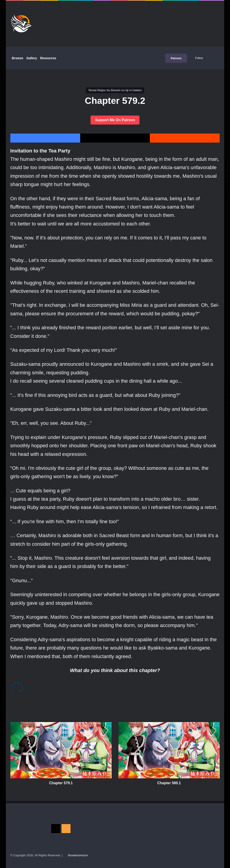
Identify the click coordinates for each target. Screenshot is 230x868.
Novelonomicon (78, 855)
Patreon (176, 58)
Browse (18, 58)
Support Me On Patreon (115, 120)
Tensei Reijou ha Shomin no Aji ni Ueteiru (115, 90)
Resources (48, 58)
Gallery (32, 58)
